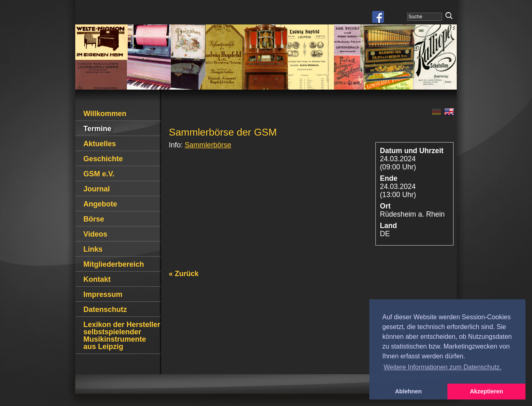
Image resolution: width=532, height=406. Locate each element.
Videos (95, 234)
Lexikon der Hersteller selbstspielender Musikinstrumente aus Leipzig (122, 336)
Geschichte (103, 159)
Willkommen (105, 114)
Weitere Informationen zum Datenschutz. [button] (443, 367)
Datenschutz (105, 309)
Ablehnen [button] (408, 391)
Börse (94, 219)
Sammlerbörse (208, 145)
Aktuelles (100, 144)
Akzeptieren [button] (486, 391)
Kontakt (97, 279)
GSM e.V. (99, 174)
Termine (97, 129)
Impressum (103, 294)
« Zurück (184, 274)
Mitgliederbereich (114, 264)
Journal (97, 189)
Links (93, 249)
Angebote (100, 204)
